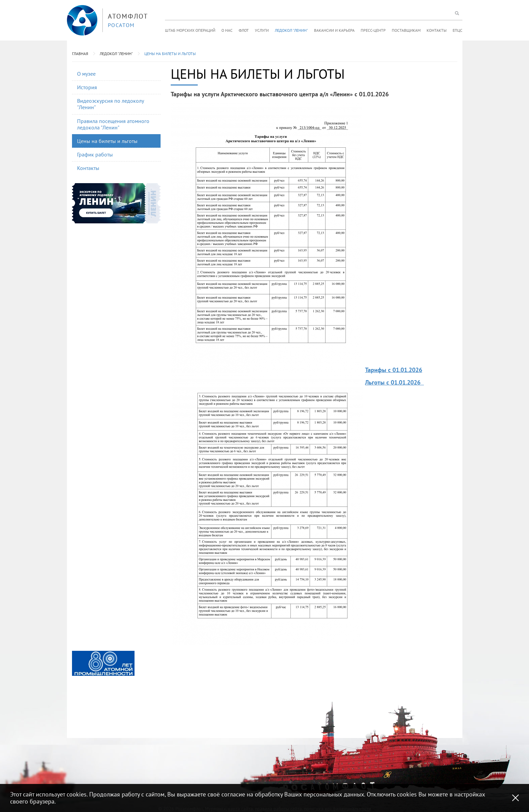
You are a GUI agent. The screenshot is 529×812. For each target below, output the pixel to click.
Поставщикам (406, 30)
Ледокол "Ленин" (291, 30)
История (87, 87)
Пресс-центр (373, 30)
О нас (227, 30)
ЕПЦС (458, 30)
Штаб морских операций (190, 30)
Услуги (262, 30)
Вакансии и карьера (334, 30)
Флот (244, 30)
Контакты (437, 30)
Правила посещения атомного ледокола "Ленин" (113, 124)
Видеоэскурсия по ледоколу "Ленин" (111, 104)
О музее (86, 74)
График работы (95, 154)
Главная (80, 54)
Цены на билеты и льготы (170, 54)
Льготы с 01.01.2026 (394, 382)
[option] (103, 663)
